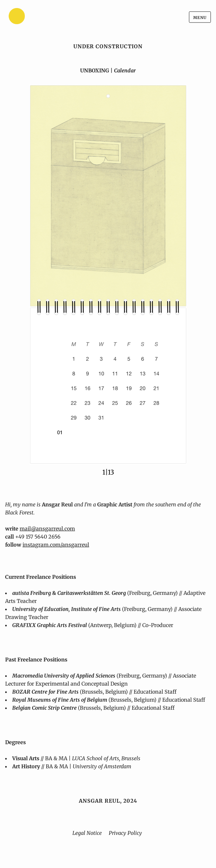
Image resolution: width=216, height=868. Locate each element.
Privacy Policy (125, 833)
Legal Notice (87, 833)
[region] (108, 280)
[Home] (33, 17)
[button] (108, 274)
